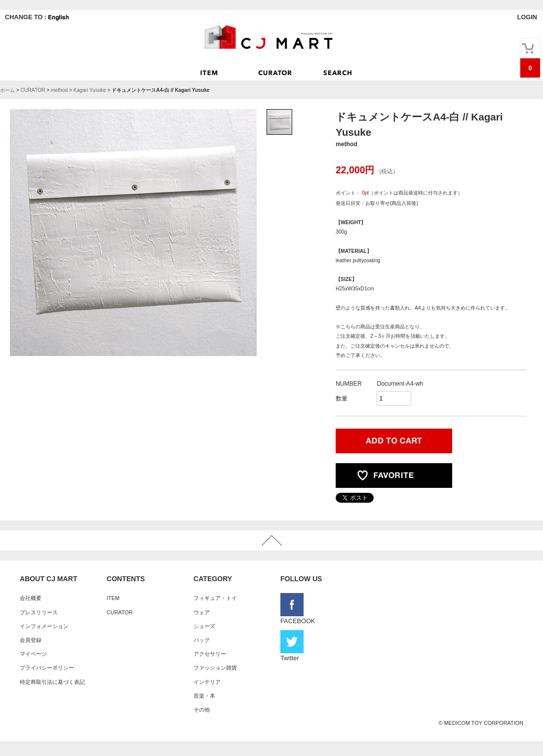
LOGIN (527, 17)
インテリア (207, 682)
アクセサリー (210, 654)
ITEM (113, 598)
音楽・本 (204, 696)
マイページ (33, 654)
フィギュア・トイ (215, 598)
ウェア (202, 612)
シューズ (204, 626)
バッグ (202, 640)
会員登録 (31, 640)
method (59, 90)
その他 (202, 710)
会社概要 (31, 598)
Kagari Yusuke (90, 90)
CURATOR (33, 90)
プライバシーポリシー (47, 668)
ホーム (7, 90)
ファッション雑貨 (215, 668)
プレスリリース (39, 612)
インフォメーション (44, 626)
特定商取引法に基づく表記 (52, 682)
